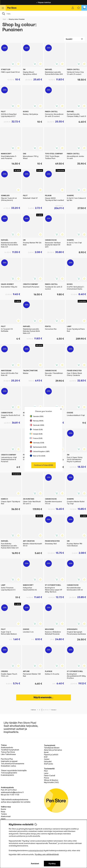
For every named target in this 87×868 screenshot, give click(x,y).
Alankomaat (6, 816)
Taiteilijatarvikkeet (52, 748)
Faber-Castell (50, 775)
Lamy (46, 773)
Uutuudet (48, 761)
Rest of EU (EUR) (38, 456)
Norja (3, 812)
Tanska (4, 814)
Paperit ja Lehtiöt (51, 755)
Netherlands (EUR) (38, 447)
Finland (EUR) (36, 430)
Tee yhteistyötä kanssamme (13, 764)
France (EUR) (36, 438)
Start (4, 19)
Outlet (47, 759)
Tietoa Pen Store (8, 752)
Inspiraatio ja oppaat (9, 761)
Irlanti (3, 819)
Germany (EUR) (37, 443)
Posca (46, 778)
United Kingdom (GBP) (40, 451)
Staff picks (48, 764)
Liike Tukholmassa (8, 754)
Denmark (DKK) (37, 425)
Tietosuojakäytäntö (9, 773)
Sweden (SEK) (37, 416)
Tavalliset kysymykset (10, 750)
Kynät (46, 752)
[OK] (43, 13)
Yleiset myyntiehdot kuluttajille (14, 770)
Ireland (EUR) (36, 434)
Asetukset (35, 864)
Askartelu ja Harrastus (53, 750)
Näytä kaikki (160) (51, 782)
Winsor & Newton (51, 780)
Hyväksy (52, 864)
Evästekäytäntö (7, 775)
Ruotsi (3, 809)
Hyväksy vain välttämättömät (47, 854)
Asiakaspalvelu (7, 747)
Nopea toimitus (43, 2)
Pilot (46, 771)
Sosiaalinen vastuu (8, 766)
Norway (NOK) (37, 421)
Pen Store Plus (7, 759)
